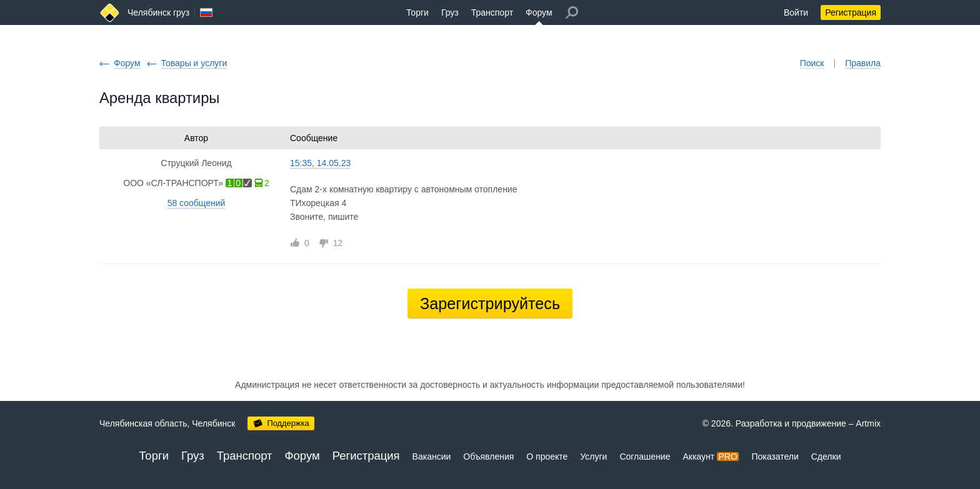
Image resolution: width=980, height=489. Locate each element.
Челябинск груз (158, 12)
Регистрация (851, 12)
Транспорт (492, 12)
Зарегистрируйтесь (490, 304)
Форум (539, 12)
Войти (796, 12)
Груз (450, 12)
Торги (417, 12)
